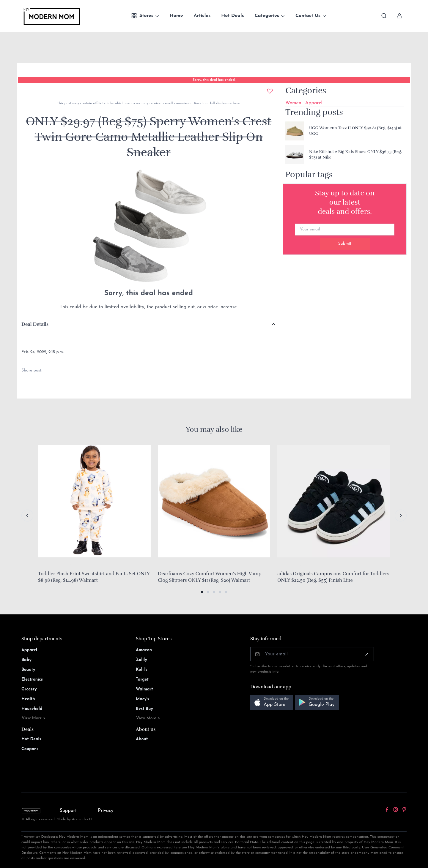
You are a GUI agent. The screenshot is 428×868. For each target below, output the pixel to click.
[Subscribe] (367, 654)
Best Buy (144, 709)
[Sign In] (399, 16)
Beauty (28, 670)
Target (142, 680)
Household (32, 709)
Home (176, 16)
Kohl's (142, 670)
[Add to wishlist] (270, 91)
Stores (142, 16)
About (142, 739)
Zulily (141, 660)
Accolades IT (82, 819)
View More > (34, 718)
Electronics (32, 680)
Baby (26, 660)
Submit (345, 244)
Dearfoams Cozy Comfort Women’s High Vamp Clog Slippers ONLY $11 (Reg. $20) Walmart (210, 577)
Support (68, 811)
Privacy (106, 811)
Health (28, 699)
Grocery (29, 689)
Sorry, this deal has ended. (214, 80)
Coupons (30, 749)
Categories (267, 16)
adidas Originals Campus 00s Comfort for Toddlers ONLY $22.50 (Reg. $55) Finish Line (333, 577)
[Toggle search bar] (384, 16)
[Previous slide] (27, 516)
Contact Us (308, 16)
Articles (202, 16)
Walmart (144, 689)
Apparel (314, 103)
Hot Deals (232, 16)
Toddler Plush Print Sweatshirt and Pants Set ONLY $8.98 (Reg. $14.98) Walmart (94, 577)
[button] (202, 592)
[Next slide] (401, 516)
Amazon (144, 650)
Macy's (143, 699)
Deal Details (35, 324)
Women (293, 103)
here (236, 103)
